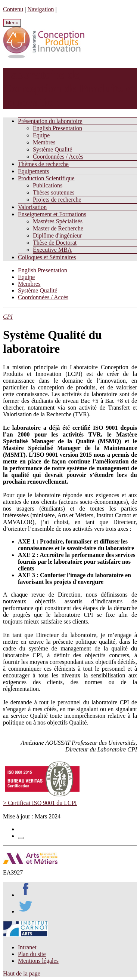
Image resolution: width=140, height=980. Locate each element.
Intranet (27, 947)
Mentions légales (38, 961)
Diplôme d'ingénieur (57, 235)
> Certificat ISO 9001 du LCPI (40, 803)
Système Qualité (52, 149)
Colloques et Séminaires (47, 257)
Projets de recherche (57, 200)
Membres (44, 142)
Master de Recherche (58, 228)
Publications (48, 185)
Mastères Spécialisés (58, 221)
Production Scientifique (46, 178)
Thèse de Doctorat (55, 243)
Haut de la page (22, 973)
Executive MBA (52, 250)
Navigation (41, 9)
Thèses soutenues (54, 192)
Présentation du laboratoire (50, 121)
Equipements (34, 171)
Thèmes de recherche (43, 164)
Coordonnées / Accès (58, 157)
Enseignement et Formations (52, 214)
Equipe (41, 135)
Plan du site (32, 954)
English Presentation (57, 128)
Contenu (13, 9)
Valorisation (32, 207)
